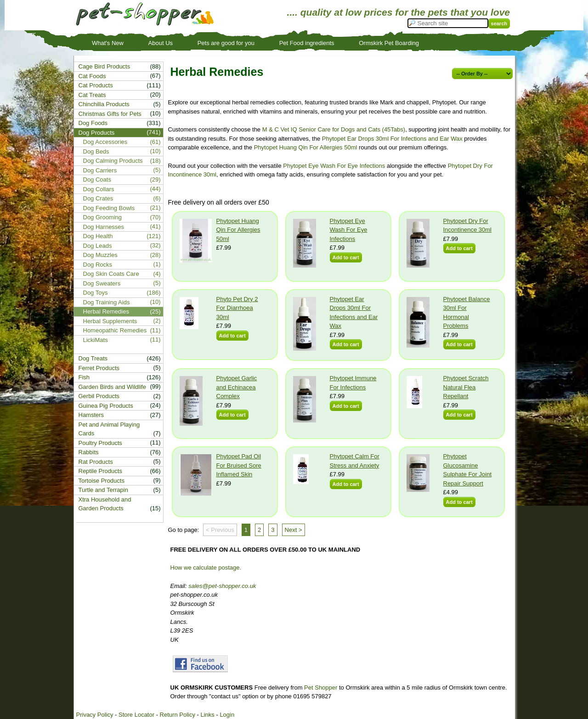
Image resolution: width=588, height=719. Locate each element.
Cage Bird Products (105, 66)
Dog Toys (96, 293)
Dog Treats (93, 358)
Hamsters (91, 415)
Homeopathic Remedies (115, 330)
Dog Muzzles (100, 255)
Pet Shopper (321, 688)
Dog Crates (98, 198)
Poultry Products (100, 443)
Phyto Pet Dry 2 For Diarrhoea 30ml (237, 308)
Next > (294, 530)
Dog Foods (93, 123)
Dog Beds (96, 151)
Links (207, 715)
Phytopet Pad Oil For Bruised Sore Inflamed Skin (239, 465)
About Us (161, 43)
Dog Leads (98, 246)
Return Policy (178, 715)
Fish (84, 377)
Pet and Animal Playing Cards (109, 429)
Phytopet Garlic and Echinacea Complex (237, 387)
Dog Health (98, 236)
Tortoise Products (102, 481)
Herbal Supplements (110, 321)
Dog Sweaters (102, 283)
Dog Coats (97, 180)
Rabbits (89, 452)
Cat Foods (92, 76)
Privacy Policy (95, 715)
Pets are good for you (226, 43)
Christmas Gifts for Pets (110, 114)
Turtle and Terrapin (103, 490)
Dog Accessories (105, 142)
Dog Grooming (103, 217)
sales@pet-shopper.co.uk (222, 586)
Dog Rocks (98, 265)
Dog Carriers (100, 170)
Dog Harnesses (104, 227)
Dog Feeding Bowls (109, 208)
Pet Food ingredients (307, 43)
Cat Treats (92, 95)
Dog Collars (99, 189)
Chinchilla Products (104, 104)
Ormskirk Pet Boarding (389, 43)
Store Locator (136, 715)
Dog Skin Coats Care (111, 274)
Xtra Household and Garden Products (105, 504)
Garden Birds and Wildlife (112, 387)
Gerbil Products (99, 396)
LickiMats (96, 340)
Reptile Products (100, 471)
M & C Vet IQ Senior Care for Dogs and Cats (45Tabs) (334, 129)
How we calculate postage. (206, 568)
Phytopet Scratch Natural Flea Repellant (466, 387)
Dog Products (97, 133)
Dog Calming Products (113, 161)
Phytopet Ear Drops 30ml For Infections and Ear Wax (392, 139)
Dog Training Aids (107, 302)
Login (227, 715)
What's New (108, 43)
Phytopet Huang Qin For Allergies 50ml (306, 147)
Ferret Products (99, 368)
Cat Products (96, 85)
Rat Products (96, 462)
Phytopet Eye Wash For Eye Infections (334, 166)
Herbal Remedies (106, 311)
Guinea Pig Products (106, 406)
